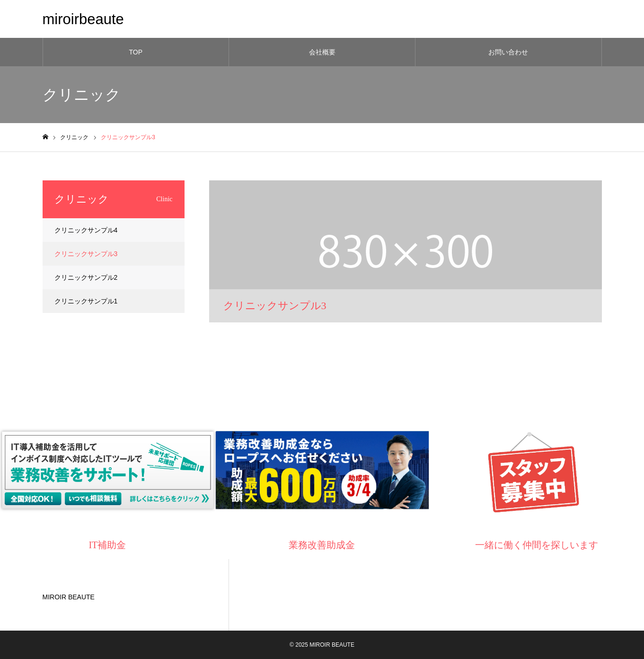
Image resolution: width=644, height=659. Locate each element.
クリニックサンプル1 (86, 301)
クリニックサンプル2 (86, 277)
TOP (136, 52)
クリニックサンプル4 (86, 230)
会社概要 (322, 52)
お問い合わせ (508, 52)
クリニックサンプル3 (86, 254)
